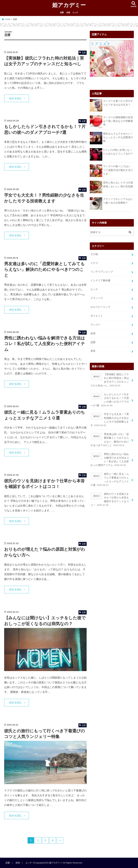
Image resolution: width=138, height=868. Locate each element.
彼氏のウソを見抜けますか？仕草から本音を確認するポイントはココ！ (110, 499)
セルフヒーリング (100, 307)
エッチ (75, 12)
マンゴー (95, 325)
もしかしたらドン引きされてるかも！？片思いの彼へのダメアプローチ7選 (110, 400)
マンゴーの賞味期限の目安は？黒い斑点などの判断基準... (118, 121)
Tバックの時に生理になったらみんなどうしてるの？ (118, 152)
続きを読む (16, 98)
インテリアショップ (102, 272)
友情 (68, 12)
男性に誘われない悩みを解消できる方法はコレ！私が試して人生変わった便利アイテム (45, 344)
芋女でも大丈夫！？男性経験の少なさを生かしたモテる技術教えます (110, 420)
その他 (94, 254)
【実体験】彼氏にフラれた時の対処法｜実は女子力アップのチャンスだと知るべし (110, 380)
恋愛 (62, 12)
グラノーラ (97, 298)
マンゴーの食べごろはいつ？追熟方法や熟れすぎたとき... (118, 170)
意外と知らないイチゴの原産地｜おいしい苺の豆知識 (118, 184)
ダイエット (97, 316)
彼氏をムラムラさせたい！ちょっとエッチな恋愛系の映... (118, 137)
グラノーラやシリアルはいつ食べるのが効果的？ (118, 201)
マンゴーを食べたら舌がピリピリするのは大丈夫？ (118, 103)
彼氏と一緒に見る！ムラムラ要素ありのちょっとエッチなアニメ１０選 (110, 479)
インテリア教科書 (100, 281)
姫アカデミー (69, 5)
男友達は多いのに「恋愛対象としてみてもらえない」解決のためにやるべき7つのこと (44, 270)
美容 (93, 351)
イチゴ (94, 263)
